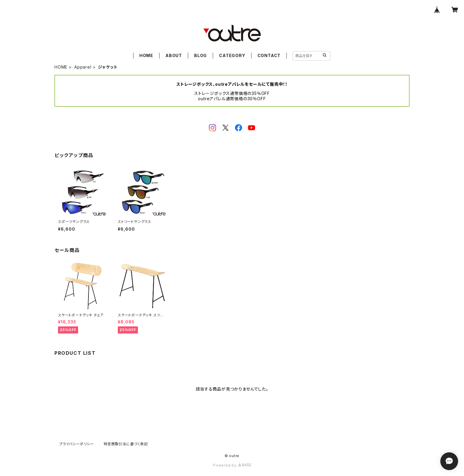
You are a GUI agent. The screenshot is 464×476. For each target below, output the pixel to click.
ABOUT (174, 55)
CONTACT (269, 55)
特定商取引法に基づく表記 (126, 444)
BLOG (200, 55)
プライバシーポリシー (77, 444)
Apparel (83, 67)
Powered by (232, 465)
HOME (146, 55)
